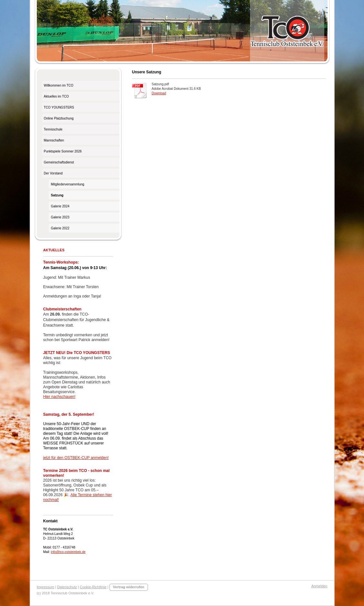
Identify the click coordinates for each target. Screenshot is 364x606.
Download (159, 93)
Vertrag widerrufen (129, 587)
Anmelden (319, 586)
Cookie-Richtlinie (93, 587)
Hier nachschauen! (59, 397)
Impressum (46, 587)
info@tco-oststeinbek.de (68, 552)
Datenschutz (67, 587)
